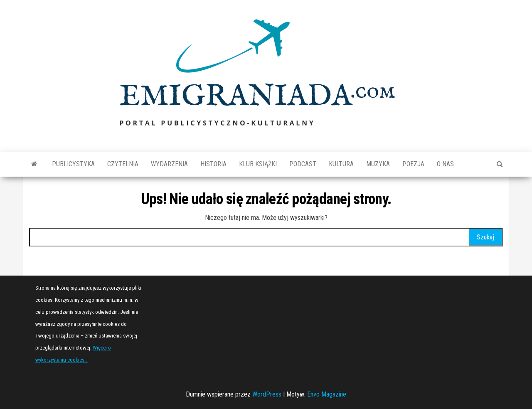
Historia (213, 164)
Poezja (413, 164)
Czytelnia (123, 164)
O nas (445, 164)
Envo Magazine (327, 394)
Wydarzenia (169, 164)
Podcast (303, 164)
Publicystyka (73, 164)
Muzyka (378, 164)
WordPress (267, 394)
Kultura (341, 164)
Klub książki (258, 164)
